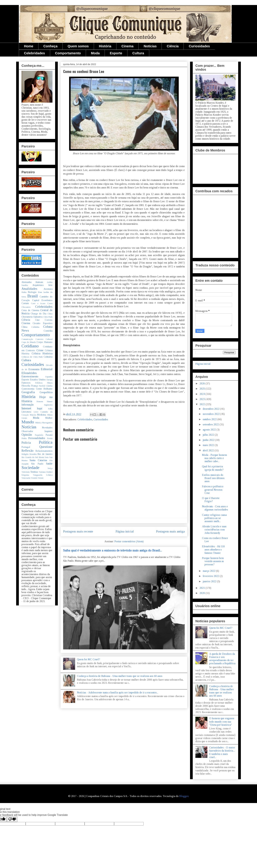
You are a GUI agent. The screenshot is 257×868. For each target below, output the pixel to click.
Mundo (28, 422)
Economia (34, 369)
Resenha (33, 454)
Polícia (26, 443)
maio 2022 (209, 445)
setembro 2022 (211, 424)
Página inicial (125, 531)
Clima (24, 327)
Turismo (42, 472)
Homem (40, 402)
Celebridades (34, 53)
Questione (46, 447)
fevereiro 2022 (211, 576)
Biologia (32, 292)
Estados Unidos (38, 380)
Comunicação (27, 339)
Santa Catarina (38, 460)
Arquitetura (38, 285)
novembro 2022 (212, 414)
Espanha (49, 377)
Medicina (42, 415)
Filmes (50, 383)
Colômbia (35, 327)
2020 (203, 593)
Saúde (49, 464)
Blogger (184, 796)
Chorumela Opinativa (32, 317)
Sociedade (30, 468)
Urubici (49, 472)
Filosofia (26, 386)
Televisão (26, 472)
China (50, 314)
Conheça (50, 46)
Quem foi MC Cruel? (89, 659)
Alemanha (26, 282)
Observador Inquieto (37, 431)
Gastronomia (28, 389)
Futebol (42, 386)
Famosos (26, 383)
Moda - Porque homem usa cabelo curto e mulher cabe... (214, 458)
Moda (95, 53)
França (34, 386)
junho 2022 (209, 440)
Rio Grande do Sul (30, 457)
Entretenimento (30, 376)
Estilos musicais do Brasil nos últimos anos (213, 478)
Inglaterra (48, 405)
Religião (25, 454)
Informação (28, 405)
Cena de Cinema (30, 310)
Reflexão (27, 451)
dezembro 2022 (211, 409)
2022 (203, 404)
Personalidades (37, 438)
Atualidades (29, 289)
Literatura (26, 412)
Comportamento (68, 53)
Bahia (24, 292)
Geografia (28, 392)
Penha (24, 438)
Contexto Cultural (44, 339)
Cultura (138, 53)
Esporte (116, 53)
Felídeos (39, 383)
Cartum (25, 303)
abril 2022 (209, 450)
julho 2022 (209, 435)
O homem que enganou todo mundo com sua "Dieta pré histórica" (222, 721)
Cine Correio (44, 320)
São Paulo (37, 464)
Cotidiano (30, 346)
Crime (40, 350)
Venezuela (26, 478)
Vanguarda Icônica (43, 475)
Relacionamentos (44, 451)
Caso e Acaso (38, 303)
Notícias (150, 46)
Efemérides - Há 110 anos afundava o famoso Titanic (213, 550)
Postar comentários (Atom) (129, 541)
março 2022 (209, 571)
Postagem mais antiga (170, 531)
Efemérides (29, 373)
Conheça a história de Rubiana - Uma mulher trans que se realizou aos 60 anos (120, 676)
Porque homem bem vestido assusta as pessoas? (213, 561)
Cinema (127, 46)
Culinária (48, 357)
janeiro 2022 (210, 581)
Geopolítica (46, 392)
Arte (50, 285)
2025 (203, 389)
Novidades (47, 428)
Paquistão (39, 435)
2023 (203, 399)
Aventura (48, 289)
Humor (50, 402)
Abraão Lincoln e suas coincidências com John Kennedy (214, 530)
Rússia (41, 457)
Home (29, 46)
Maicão (33, 415)
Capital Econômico (42, 300)
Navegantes (47, 423)
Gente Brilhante (44, 389)
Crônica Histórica (42, 353)
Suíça (50, 468)
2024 (203, 394)
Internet (26, 408)
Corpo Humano (45, 342)
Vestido (34, 478)
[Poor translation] (12, 819)
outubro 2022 (210, 419)
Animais (39, 282)
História (105, 46)
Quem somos (78, 46)
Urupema (25, 475)
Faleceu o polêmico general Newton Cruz (213, 490)
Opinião (27, 435)
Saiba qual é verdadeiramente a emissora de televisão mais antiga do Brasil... (113, 550)
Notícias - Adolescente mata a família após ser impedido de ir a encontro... (118, 692)
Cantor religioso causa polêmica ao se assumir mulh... (214, 518)
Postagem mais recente (78, 531)
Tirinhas (34, 472)
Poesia (50, 438)
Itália (50, 409)
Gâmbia (49, 386)
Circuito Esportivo (43, 323)
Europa (49, 380)
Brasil (33, 296)
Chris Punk (48, 317)
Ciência (173, 46)
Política (46, 442)
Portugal (26, 447)
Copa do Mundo (29, 342)
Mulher (49, 418)
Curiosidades (199, 46)
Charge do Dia (38, 314)
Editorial (47, 369)
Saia (47, 457)
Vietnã (41, 478)
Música (38, 423)
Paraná (49, 435)
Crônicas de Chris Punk (32, 357)
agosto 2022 (210, 430)
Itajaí (40, 408)
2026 (203, 383)
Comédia (48, 331)
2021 (203, 588)
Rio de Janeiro (45, 454)
